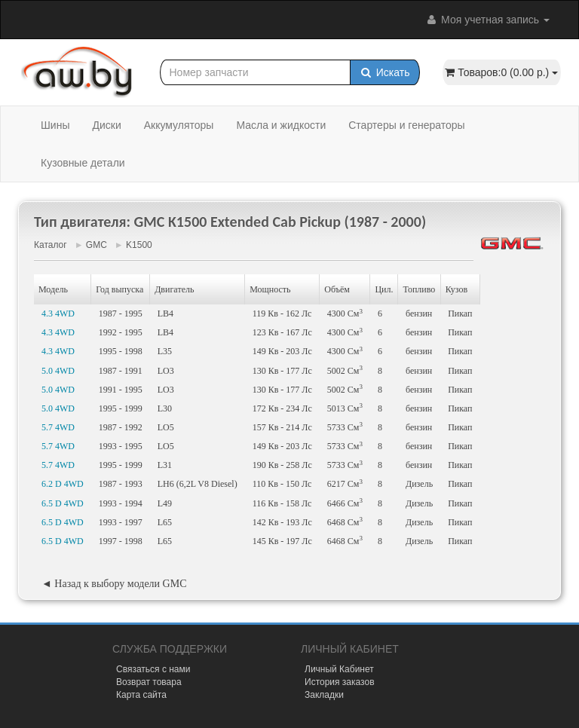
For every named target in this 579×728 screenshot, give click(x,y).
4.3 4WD (58, 314)
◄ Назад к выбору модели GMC (114, 584)
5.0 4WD (58, 371)
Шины (55, 125)
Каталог (51, 245)
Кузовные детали (83, 163)
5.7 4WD (58, 427)
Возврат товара (149, 682)
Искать (385, 72)
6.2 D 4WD (63, 484)
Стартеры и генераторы (406, 125)
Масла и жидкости (281, 125)
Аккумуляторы (179, 125)
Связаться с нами (153, 669)
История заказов (340, 682)
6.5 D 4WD (63, 503)
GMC (96, 245)
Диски (106, 125)
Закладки (324, 695)
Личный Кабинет (339, 669)
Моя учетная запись (487, 20)
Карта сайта (141, 695)
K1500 (139, 245)
